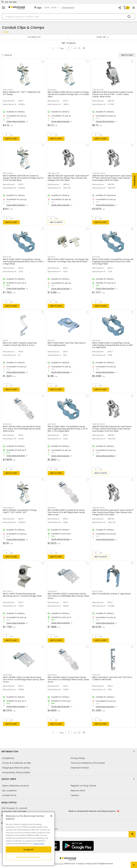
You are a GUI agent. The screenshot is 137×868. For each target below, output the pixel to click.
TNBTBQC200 (99, 173)
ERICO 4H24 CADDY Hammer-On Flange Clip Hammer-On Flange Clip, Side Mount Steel (68, 260)
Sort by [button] (101, 37)
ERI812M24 (8, 90)
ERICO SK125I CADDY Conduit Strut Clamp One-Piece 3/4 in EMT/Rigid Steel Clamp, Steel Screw (22, 429)
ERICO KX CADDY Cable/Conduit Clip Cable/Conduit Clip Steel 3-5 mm (20, 344)
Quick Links (68, 779)
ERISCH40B (98, 591)
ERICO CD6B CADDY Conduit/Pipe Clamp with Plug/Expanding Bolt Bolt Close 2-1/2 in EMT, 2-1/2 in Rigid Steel (68, 429)
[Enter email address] (65, 834)
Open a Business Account (15, 786)
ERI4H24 (52, 257)
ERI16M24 (52, 90)
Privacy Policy (78, 758)
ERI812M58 (8, 173)
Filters (34, 37)
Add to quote (56, 222)
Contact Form (9, 795)
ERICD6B (52, 424)
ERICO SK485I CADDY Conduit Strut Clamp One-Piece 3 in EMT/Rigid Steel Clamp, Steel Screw (24, 680)
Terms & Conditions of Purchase (88, 763)
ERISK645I (52, 591)
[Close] (51, 816)
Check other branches (16, 121)
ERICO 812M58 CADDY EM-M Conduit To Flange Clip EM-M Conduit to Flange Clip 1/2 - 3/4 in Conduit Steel (24, 178)
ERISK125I (7, 424)
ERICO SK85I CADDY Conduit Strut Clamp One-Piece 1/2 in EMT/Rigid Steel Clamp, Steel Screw (66, 512)
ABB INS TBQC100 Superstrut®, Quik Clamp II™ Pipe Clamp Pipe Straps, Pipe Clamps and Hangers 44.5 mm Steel (68, 178)
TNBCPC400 (98, 90)
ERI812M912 (8, 508)
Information (68, 751)
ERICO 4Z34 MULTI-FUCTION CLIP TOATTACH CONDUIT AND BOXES (112, 678)
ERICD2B (7, 257)
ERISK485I (8, 675)
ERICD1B (96, 257)
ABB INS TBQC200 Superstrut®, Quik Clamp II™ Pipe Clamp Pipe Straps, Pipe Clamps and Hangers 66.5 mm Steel (112, 178)
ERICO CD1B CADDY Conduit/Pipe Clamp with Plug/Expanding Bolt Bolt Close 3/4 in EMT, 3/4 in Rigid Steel (113, 262)
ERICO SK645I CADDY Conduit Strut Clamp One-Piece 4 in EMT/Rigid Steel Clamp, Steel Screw (68, 596)
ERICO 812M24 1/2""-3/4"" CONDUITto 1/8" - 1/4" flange (22, 93)
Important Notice (80, 768)
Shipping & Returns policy (16, 768)
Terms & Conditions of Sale (16, 763)
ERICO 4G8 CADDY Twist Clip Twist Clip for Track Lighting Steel (67, 344)
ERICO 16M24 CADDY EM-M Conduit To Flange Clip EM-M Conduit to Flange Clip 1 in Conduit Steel (68, 94)
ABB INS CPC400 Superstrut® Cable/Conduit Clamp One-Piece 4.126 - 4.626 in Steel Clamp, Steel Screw (113, 94)
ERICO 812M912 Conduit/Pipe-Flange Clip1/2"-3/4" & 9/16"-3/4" (20, 511)
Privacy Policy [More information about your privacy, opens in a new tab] (39, 843)
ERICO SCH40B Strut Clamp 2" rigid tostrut (111, 594)
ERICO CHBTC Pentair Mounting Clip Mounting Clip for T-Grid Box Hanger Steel (22, 595)
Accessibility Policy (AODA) (16, 772)
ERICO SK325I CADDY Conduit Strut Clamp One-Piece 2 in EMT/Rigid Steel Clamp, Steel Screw (68, 680)
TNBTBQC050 (99, 424)
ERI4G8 (51, 341)
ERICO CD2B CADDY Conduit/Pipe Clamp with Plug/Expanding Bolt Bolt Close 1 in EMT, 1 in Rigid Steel (24, 262)
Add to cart (11, 139)
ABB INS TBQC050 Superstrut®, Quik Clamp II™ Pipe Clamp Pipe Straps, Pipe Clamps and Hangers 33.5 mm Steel (112, 429)
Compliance (8, 758)
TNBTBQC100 (54, 173)
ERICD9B (96, 341)
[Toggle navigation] (4, 8)
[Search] (68, 16)
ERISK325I (52, 675)
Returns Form (78, 790)
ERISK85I (52, 508)
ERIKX (5, 341)
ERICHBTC (8, 591)
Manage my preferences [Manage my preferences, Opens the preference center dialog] (29, 857)
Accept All (29, 849)
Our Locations (9, 790)
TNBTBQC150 (98, 508)
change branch (68, 8)
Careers (75, 795)
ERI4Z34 (96, 675)
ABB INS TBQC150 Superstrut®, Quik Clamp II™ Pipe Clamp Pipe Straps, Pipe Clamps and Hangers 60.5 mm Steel (113, 512)
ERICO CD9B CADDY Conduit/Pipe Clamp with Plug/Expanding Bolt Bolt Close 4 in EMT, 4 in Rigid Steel (113, 345)
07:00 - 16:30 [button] (50, 8)
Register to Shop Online (83, 786)
